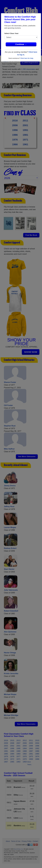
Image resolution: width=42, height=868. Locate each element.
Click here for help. (27, 58)
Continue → (21, 44)
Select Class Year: (12, 33)
